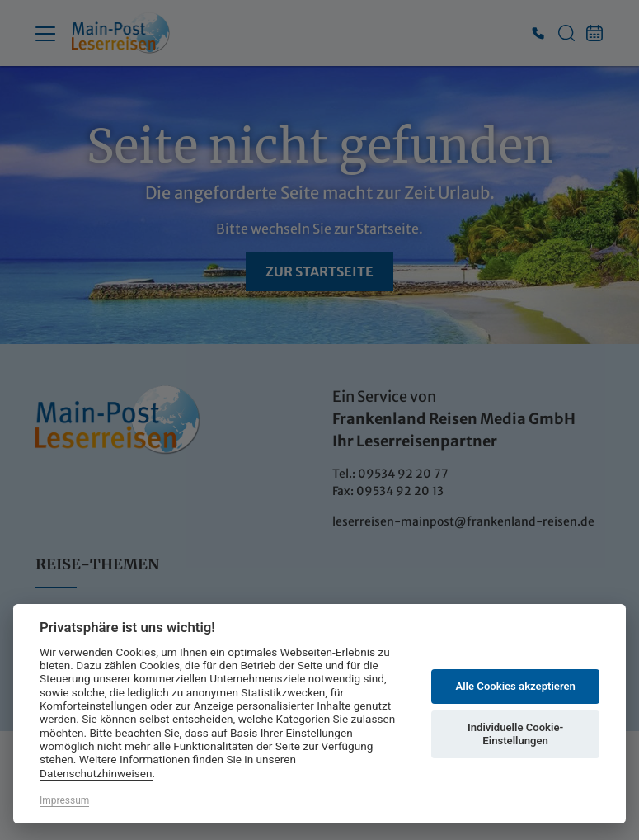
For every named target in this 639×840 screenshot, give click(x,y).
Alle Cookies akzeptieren (515, 686)
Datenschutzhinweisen (96, 773)
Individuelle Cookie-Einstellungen (515, 734)
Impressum (64, 800)
